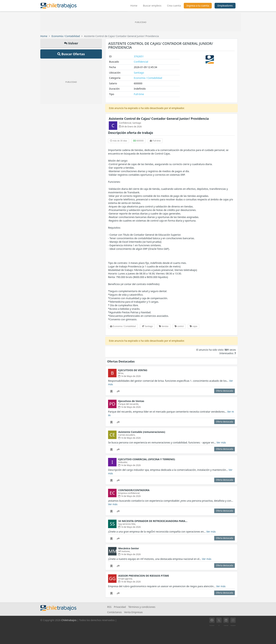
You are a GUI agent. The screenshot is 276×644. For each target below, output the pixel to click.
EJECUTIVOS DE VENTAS (133, 370)
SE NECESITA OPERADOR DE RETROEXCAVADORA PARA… (153, 521)
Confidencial (141, 62)
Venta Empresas (133, 612)
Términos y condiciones (142, 607)
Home (135, 5)
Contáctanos (114, 612)
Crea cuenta (174, 6)
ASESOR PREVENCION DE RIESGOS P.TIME (144, 576)
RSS (109, 607)
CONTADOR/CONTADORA (134, 490)
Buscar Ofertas (71, 54)
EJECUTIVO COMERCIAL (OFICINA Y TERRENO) (147, 459)
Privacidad (120, 607)
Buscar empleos (152, 6)
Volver (71, 43)
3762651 (139, 56)
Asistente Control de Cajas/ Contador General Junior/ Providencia (159, 119)
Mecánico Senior (129, 548)
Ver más (221, 442)
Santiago (139, 73)
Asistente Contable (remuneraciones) (142, 432)
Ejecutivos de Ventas (131, 401)
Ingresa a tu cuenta (198, 6)
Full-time (139, 94)
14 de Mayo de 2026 (129, 376)
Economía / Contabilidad (66, 36)
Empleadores (225, 6)
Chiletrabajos (69, 620)
